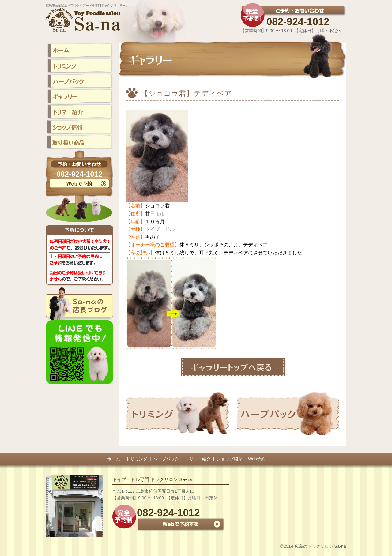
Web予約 (257, 459)
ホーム (114, 459)
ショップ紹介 (229, 459)
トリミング (137, 459)
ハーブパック (166, 459)
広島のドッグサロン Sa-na (320, 546)
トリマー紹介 (198, 459)
